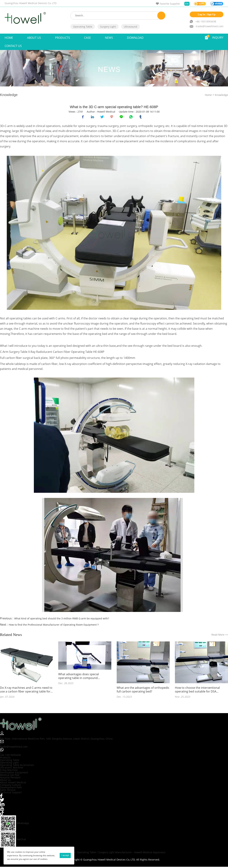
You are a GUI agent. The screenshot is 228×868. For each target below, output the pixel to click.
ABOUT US (34, 38)
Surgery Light (108, 27)
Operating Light (9, 764)
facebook (83, 117)
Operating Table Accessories (17, 766)
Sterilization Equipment (14, 773)
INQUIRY (218, 38)
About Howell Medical (13, 783)
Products (63, 38)
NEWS (109, 38)
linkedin (93, 117)
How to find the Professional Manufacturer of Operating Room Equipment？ (54, 626)
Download (135, 38)
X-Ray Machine (9, 771)
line (122, 117)
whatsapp (131, 117)
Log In (201, 14)
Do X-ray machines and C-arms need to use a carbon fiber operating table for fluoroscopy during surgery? (26, 691)
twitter (103, 117)
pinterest (112, 117)
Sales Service (8, 791)
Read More (220, 636)
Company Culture (10, 786)
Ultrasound (130, 27)
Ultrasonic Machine (12, 769)
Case (87, 38)
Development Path (11, 788)
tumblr (141, 117)
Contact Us (13, 46)
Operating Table (83, 27)
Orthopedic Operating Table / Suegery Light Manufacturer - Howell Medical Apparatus (114, 853)
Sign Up (211, 14)
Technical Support (11, 793)
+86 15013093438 (206, 21)
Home (9, 38)
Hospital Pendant (10, 778)
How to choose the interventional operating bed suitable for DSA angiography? (197, 691)
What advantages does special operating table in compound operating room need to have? (79, 677)
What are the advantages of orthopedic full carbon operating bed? (143, 691)
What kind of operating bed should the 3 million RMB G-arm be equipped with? (62, 619)
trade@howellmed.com (210, 26)
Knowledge (221, 95)
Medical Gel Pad (10, 776)
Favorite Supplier (170, 4)
